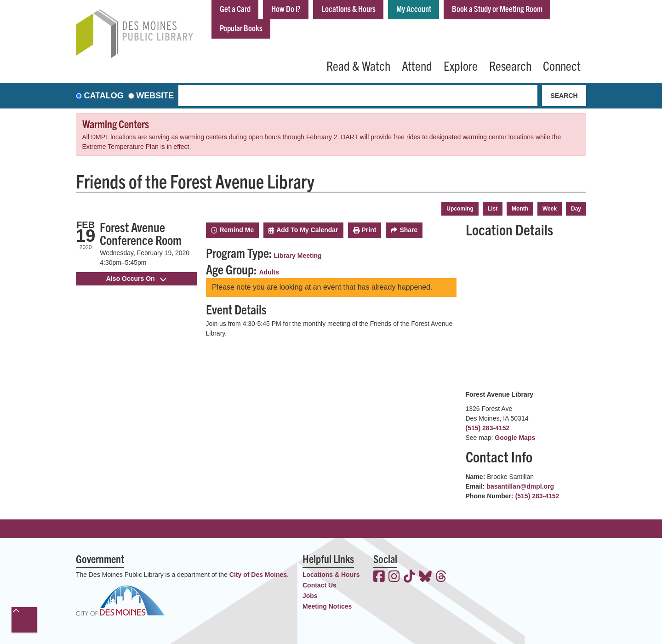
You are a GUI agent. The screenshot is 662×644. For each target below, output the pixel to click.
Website (155, 96)
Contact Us (320, 585)
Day (576, 209)
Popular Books (241, 28)
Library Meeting (297, 256)
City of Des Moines (258, 575)
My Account (414, 9)
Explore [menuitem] (461, 65)
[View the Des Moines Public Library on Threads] (441, 577)
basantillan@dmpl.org (520, 486)
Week (550, 209)
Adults (269, 272)
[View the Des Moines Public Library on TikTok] (409, 577)
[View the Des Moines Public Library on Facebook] (379, 577)
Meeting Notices (327, 606)
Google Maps (515, 438)
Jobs (310, 596)
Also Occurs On (136, 279)
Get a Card (235, 9)
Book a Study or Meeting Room (497, 9)
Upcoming (460, 209)
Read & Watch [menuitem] (358, 65)
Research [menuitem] (510, 65)
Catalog (104, 96)
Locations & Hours (348, 9)
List (493, 209)
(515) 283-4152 (488, 428)
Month (520, 209)
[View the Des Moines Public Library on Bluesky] (425, 577)
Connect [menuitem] (562, 65)
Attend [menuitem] (417, 65)
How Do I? (286, 9)
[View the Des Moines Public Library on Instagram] (394, 577)
